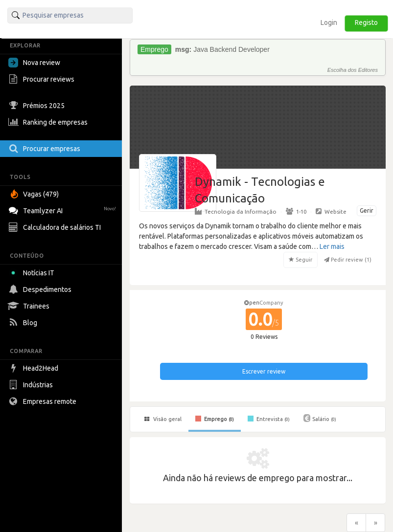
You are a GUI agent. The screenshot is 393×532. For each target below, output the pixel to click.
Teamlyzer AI (63, 210)
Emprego (215, 419)
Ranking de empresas (49, 122)
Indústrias (32, 385)
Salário (320, 418)
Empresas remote (44, 401)
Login (329, 22)
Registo (366, 22)
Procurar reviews (43, 79)
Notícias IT (33, 273)
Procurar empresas (46, 149)
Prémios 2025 (38, 106)
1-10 (296, 211)
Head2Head (35, 368)
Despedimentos (41, 289)
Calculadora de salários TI (56, 227)
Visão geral (163, 419)
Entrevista (269, 419)
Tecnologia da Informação (236, 211)
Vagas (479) (35, 194)
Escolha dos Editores (353, 70)
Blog (24, 323)
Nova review (34, 63)
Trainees (30, 306)
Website (331, 211)
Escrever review (264, 371)
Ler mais (332, 246)
